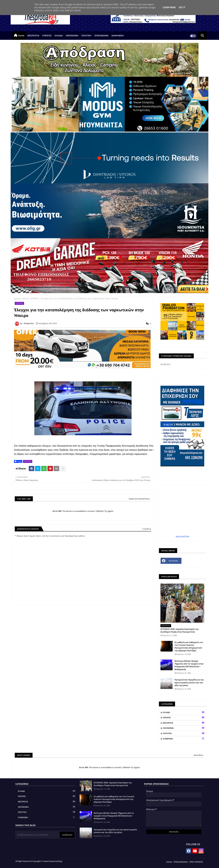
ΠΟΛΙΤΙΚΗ (86, 35)
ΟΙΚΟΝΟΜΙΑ (72, 35)
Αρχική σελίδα (21, 298)
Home (21, 35)
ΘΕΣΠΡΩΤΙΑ (33, 35)
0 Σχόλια (147, 529)
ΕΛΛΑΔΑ (59, 35)
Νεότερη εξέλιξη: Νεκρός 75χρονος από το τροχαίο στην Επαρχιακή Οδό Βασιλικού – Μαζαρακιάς (189, 665)
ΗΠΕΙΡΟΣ (47, 35)
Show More (198, 755)
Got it (182, 7)
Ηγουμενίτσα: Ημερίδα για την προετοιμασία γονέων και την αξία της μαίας (189, 682)
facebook (173, 561)
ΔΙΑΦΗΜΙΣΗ (118, 35)
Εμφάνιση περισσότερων (139, 499)
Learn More (169, 7)
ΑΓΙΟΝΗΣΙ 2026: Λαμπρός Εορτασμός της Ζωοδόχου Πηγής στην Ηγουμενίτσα (179, 630)
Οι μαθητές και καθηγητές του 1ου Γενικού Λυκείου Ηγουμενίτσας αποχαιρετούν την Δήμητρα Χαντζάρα (189, 646)
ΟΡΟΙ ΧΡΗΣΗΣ (196, 862)
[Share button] (63, 469)
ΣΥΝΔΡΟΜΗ (184, 739)
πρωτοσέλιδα (182, 536)
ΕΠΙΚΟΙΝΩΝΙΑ (101, 35)
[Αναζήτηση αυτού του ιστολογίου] (38, 835)
